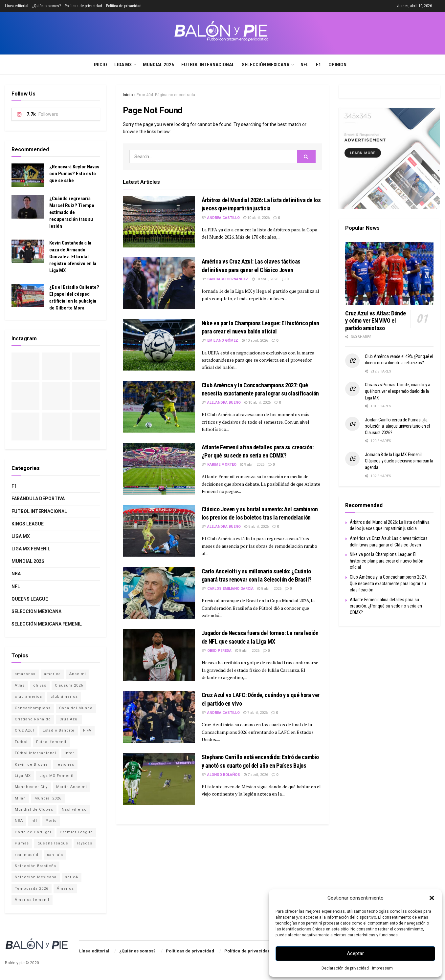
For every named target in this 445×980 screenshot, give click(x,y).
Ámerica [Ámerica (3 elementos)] (65, 889)
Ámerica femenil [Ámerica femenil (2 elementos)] (32, 900)
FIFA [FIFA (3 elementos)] (87, 730)
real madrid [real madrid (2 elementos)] (27, 855)
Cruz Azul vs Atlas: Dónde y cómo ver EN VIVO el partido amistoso (375, 321)
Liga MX (123, 65)
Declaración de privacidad (345, 968)
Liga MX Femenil (31, 549)
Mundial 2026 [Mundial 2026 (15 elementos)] (48, 798)
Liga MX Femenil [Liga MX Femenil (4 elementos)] (56, 776)
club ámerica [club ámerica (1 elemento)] (64, 697)
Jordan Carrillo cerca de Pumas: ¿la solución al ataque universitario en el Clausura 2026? (397, 426)
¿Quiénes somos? (46, 6)
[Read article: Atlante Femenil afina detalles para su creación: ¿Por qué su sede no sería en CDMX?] (159, 469)
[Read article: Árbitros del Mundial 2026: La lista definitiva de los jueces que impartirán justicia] (159, 222)
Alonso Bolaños (224, 775)
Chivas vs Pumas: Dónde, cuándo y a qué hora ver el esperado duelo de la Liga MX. (397, 391)
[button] (432, 898)
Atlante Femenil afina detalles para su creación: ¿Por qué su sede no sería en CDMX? (386, 606)
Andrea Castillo (223, 218)
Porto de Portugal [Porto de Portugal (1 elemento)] (33, 832)
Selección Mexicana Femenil (47, 624)
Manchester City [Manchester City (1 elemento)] (31, 787)
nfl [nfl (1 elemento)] (34, 821)
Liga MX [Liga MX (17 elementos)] (23, 776)
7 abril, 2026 (256, 713)
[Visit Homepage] (223, 33)
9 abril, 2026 (252, 465)
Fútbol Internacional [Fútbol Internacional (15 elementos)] (35, 753)
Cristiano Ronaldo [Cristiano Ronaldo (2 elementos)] (33, 719)
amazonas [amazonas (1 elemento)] (25, 674)
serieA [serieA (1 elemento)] (72, 877)
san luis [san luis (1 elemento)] (55, 855)
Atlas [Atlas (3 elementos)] (20, 685)
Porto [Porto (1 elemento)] (51, 821)
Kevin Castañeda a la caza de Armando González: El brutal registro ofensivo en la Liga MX (73, 257)
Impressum (382, 968)
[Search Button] (438, 65)
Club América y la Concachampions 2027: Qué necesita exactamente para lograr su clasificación (389, 583)
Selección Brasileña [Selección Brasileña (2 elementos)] (35, 866)
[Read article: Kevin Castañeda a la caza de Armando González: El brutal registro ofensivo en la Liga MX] (28, 251)
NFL (305, 65)
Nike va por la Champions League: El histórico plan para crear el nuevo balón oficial (387, 561)
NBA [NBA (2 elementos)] (19, 821)
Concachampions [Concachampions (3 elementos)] (33, 708)
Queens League (30, 599)
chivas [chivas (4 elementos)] (40, 685)
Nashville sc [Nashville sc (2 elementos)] (74, 810)
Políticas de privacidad (83, 6)
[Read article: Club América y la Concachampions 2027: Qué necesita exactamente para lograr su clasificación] (159, 407)
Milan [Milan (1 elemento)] (20, 798)
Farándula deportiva (38, 499)
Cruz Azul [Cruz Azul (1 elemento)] (24, 730)
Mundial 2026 (158, 65)
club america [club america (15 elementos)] (28, 697)
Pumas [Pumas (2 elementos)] (22, 843)
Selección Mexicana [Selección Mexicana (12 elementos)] (36, 877)
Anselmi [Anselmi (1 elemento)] (78, 674)
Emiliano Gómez (223, 341)
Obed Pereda (219, 651)
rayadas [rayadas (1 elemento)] (85, 843)
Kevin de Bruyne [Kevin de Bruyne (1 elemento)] (31, 765)
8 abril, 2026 (256, 527)
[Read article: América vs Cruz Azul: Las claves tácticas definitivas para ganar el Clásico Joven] (159, 283)
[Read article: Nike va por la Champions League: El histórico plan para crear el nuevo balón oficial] (159, 345)
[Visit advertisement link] (389, 158)
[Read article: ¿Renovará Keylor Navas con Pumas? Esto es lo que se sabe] (28, 175)
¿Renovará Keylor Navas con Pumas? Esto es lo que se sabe (74, 174)
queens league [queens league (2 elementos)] (53, 843)
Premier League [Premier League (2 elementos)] (76, 832)
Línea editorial (17, 6)
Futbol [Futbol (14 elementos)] (21, 742)
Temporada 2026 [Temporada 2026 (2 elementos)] (32, 889)
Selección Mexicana (266, 65)
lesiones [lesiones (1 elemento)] (65, 765)
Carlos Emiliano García (230, 589)
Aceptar (355, 953)
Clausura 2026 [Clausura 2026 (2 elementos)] (69, 685)
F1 (319, 65)
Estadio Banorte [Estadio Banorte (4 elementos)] (59, 730)
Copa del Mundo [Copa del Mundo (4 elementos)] (76, 708)
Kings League (28, 524)
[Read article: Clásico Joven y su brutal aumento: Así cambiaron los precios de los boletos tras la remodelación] (159, 531)
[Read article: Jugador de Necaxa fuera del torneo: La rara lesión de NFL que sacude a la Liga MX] (159, 655)
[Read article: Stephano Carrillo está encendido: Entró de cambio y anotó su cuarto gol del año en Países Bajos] (159, 779)
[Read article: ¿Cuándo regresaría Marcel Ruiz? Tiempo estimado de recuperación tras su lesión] (28, 207)
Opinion (337, 65)
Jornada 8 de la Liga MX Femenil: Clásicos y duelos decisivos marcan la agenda (399, 461)
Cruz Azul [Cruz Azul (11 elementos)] (69, 719)
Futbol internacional (208, 65)
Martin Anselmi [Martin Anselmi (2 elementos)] (72, 787)
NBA (16, 574)
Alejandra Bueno (224, 403)
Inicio (100, 65)
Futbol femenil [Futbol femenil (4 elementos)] (51, 742)
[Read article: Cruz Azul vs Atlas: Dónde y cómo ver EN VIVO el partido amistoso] (389, 273)
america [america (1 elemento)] (52, 674)
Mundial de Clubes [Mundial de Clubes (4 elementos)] (34, 810)
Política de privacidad (124, 6)
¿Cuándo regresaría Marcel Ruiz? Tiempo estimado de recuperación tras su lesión (72, 212)
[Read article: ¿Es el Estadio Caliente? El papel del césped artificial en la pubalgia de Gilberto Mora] (28, 296)
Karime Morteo (222, 465)
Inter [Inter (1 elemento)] (69, 753)
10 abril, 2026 (256, 218)
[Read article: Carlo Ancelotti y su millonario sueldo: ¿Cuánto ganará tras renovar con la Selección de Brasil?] (159, 593)
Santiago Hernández (228, 279)
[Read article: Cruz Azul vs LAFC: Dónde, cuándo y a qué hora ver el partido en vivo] (159, 717)
